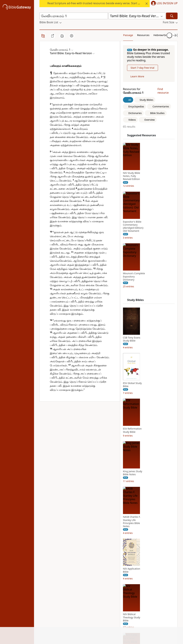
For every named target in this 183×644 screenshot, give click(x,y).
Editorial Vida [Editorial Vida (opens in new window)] (94, 591)
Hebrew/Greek (149, 35)
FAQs (66, 561)
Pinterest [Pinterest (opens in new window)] (114, 570)
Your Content (163, 35)
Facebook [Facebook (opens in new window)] (115, 561)
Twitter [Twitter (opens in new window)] (113, 580)
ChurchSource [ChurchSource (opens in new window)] (94, 570)
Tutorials (68, 565)
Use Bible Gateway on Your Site (73, 574)
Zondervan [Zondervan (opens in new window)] (92, 606)
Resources (132, 35)
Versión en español (115, 602)
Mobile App (47, 582)
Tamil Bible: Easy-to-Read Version (72, 422)
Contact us (69, 587)
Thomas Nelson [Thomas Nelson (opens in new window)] (95, 596)
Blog (42, 591)
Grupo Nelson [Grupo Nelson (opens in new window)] (94, 587)
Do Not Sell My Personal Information (72, 608)
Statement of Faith (48, 576)
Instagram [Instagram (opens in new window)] (115, 565)
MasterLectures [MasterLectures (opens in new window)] (95, 610)
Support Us (47, 601)
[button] (164, 4)
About (43, 561)
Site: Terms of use (74, 621)
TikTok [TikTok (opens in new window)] (113, 575)
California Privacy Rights (72, 598)
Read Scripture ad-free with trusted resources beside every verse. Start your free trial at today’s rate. (111, 3)
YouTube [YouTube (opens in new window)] (114, 584)
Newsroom (46, 596)
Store (43, 587)
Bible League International (77, 429)
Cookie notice (71, 616)
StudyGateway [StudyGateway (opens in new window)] (95, 565)
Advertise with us (73, 582)
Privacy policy (72, 591)
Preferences (116, 609)
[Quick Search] (74, 16)
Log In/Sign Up (167, 3)
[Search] (172, 16)
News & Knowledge (47, 567)
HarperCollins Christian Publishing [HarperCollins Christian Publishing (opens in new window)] (94, 579)
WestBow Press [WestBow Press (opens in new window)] (95, 601)
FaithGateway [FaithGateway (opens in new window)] (94, 561)
